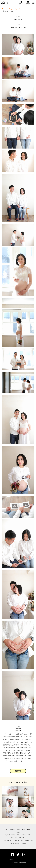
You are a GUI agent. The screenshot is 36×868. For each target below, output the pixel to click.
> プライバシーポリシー (22, 859)
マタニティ (18, 9)
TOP (3, 9)
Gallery (10, 9)
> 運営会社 (11, 859)
